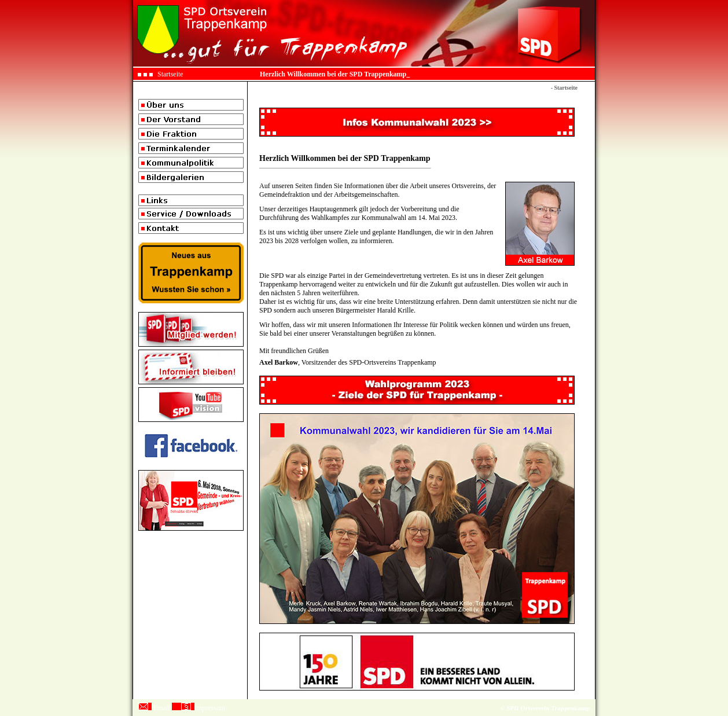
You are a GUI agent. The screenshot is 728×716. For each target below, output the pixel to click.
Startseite (170, 74)
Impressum (210, 708)
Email (162, 708)
